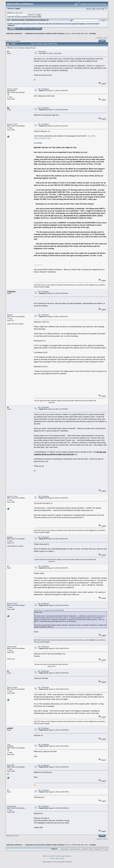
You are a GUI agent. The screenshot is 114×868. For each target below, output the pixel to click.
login (14, 13)
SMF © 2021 (55, 856)
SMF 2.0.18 (47, 856)
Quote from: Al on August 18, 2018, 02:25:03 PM (49, 610)
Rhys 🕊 (10, 765)
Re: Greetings (44, 89)
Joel (86, 34)
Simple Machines (66, 856)
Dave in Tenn (12, 124)
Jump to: (54, 849)
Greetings (42, 52)
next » (106, 38)
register (20, 13)
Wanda (10, 315)
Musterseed (12, 647)
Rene (82, 34)
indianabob (12, 806)
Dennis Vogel (76, 34)
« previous (100, 38)
